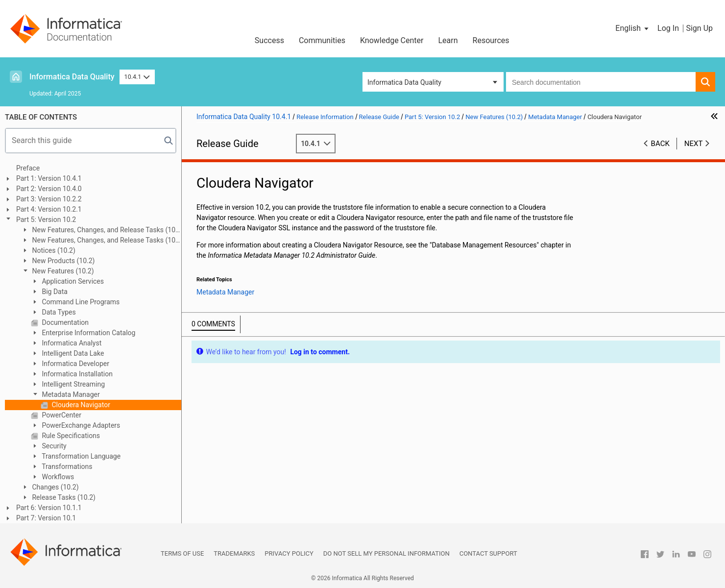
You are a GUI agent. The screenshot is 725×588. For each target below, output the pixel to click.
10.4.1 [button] (137, 77)
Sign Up (699, 28)
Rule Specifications (70, 436)
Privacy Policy (289, 553)
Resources (491, 40)
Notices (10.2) (53, 250)
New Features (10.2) (62, 271)
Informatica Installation (76, 374)
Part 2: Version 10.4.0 (49, 189)
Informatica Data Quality (72, 77)
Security (53, 446)
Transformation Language (80, 456)
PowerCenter (61, 415)
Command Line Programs (80, 302)
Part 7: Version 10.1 (46, 518)
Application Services (72, 281)
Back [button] (660, 144)
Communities (322, 40)
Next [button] (694, 144)
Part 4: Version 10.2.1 (49, 209)
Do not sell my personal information (387, 553)
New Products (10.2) (62, 261)
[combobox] (601, 82)
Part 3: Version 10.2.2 (49, 199)
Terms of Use (182, 553)
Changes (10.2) (55, 487)
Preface (28, 168)
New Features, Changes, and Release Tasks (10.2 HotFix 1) (101, 241)
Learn (448, 40)
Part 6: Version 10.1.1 (49, 508)
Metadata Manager (70, 394)
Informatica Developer (75, 364)
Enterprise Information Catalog (88, 333)
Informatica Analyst (71, 343)
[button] (633, 28)
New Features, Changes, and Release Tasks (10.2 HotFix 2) (101, 231)
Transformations (66, 466)
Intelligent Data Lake (72, 353)
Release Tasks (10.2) (63, 497)
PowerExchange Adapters (80, 425)
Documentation (64, 322)
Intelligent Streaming (72, 384)
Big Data (54, 292)
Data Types (58, 312)
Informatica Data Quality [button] (404, 82)
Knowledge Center (392, 40)
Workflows (57, 477)
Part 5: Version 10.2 (46, 220)
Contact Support (488, 553)
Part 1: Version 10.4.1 (49, 178)
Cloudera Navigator (80, 405)
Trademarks (234, 553)
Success (269, 40)
